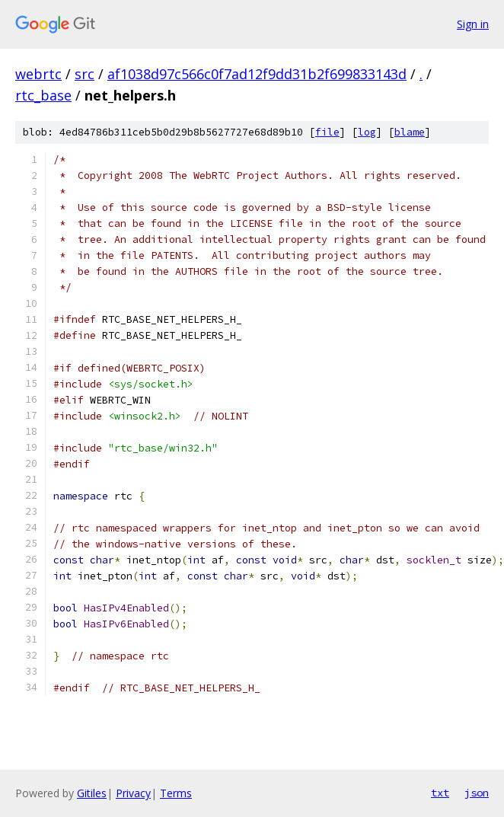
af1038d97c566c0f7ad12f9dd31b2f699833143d (257, 74)
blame (410, 132)
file (327, 132)
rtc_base (43, 95)
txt (440, 793)
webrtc (38, 74)
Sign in (473, 24)
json (477, 793)
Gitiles (92, 793)
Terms (176, 793)
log (367, 132)
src (85, 74)
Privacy (133, 793)
